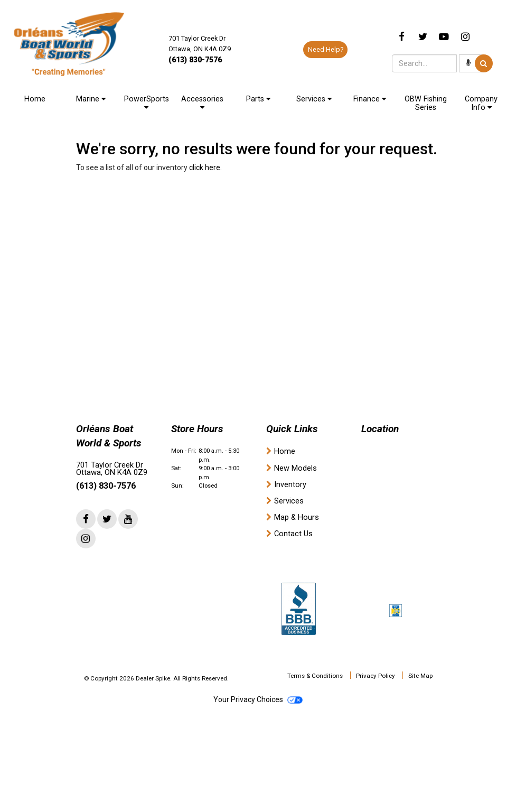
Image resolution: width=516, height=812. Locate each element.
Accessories (202, 103)
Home (35, 99)
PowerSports (147, 103)
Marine (91, 99)
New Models (295, 468)
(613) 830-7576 (195, 60)
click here (205, 167)
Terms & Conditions (315, 676)
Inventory (290, 485)
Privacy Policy (376, 676)
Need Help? (326, 49)
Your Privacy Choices (258, 699)
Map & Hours (297, 517)
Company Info (481, 103)
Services (314, 99)
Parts (258, 99)
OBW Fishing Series (426, 103)
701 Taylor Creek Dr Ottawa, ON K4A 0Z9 (112, 469)
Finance (370, 99)
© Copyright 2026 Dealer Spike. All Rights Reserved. (156, 678)
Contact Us (293, 534)
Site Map (420, 676)
